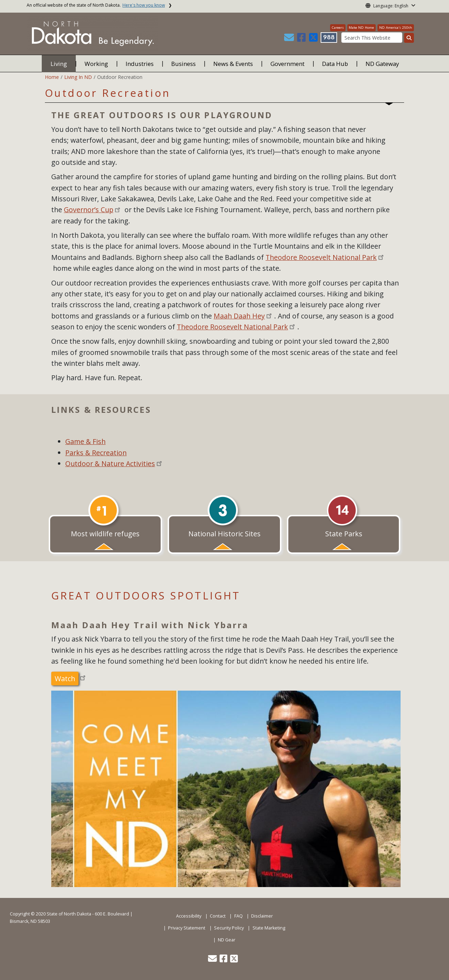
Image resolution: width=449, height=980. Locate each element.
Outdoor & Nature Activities (110, 464)
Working (96, 64)
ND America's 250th (396, 28)
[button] (290, 39)
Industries (140, 64)
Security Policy (229, 928)
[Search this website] (409, 38)
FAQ (239, 916)
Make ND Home (361, 28)
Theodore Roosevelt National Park (321, 257)
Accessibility (189, 916)
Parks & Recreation (96, 453)
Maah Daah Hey (239, 316)
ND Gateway (382, 64)
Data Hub (335, 64)
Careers (338, 28)
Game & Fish (85, 441)
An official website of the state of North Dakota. (96, 5)
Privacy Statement (187, 928)
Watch (65, 679)
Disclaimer (262, 916)
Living (59, 64)
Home (52, 77)
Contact (218, 916)
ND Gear (227, 940)
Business (183, 64)
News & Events (233, 64)
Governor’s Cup (89, 210)
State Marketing (269, 928)
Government (287, 64)
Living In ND (78, 77)
